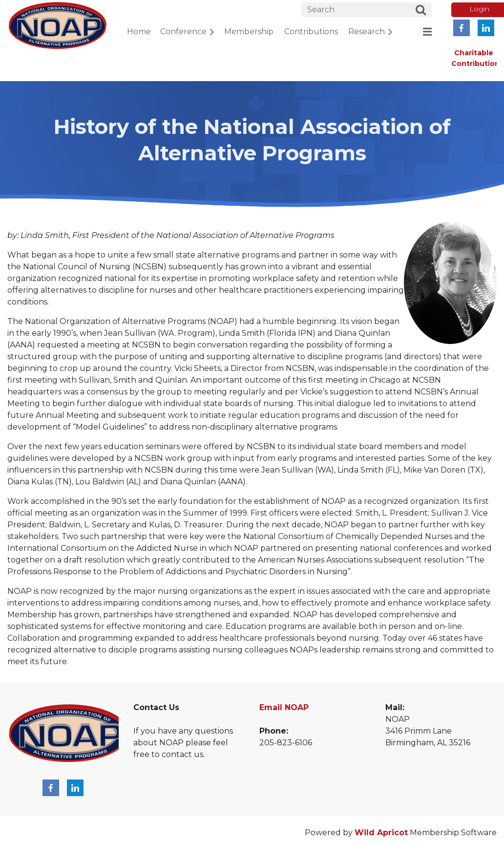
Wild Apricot (381, 833)
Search (421, 11)
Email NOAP (284, 707)
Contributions (477, 64)
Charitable (474, 53)
